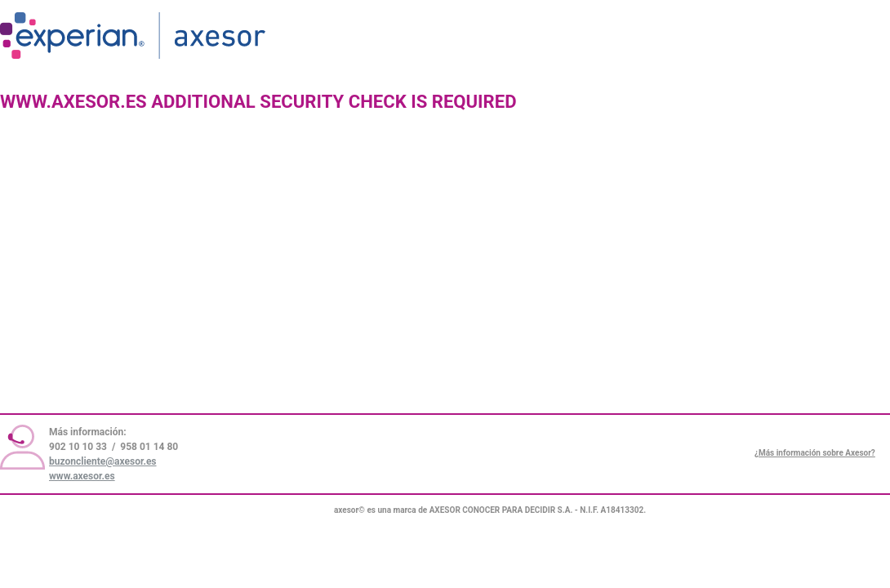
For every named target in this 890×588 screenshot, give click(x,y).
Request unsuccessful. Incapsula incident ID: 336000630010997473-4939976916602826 (445, 294)
